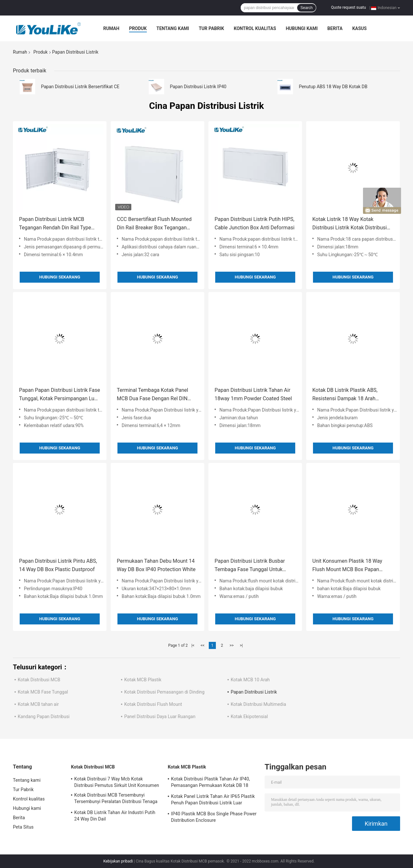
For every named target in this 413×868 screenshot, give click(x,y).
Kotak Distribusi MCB (39, 680)
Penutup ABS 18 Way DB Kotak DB (333, 87)
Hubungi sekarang (60, 277)
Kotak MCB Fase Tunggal (43, 692)
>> (232, 645)
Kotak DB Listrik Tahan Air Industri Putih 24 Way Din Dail (115, 816)
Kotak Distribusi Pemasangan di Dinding (164, 692)
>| (241, 645)
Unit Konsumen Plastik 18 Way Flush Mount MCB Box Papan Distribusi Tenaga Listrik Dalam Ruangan (348, 566)
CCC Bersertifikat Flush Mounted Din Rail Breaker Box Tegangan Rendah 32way (154, 224)
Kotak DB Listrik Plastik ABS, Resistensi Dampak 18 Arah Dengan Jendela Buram (345, 395)
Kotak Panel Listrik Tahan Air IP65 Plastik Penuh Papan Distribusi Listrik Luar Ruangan (213, 800)
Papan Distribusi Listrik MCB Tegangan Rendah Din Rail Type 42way (55, 224)
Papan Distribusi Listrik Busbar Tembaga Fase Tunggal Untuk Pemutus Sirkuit (250, 566)
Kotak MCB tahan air (38, 704)
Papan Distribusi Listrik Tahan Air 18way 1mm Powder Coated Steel (253, 394)
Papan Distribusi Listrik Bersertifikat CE (80, 87)
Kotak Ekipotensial (249, 716)
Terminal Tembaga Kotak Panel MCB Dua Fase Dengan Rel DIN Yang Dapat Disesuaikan (152, 395)
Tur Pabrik (212, 28)
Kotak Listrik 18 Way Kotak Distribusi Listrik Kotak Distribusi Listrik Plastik (350, 224)
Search (307, 8)
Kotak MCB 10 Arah (250, 680)
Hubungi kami (302, 28)
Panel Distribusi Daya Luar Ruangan (160, 716)
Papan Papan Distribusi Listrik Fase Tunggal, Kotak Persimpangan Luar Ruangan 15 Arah (60, 395)
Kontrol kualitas (255, 28)
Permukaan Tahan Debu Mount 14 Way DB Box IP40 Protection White (156, 565)
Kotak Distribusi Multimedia (258, 704)
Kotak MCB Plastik (143, 680)
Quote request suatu (348, 7)
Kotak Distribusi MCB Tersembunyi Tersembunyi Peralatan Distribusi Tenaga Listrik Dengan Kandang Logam (116, 799)
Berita (335, 28)
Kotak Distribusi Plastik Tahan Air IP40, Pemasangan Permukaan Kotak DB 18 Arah (211, 783)
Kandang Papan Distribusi (44, 716)
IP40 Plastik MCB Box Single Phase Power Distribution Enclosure (214, 817)
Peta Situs (23, 827)
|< (193, 645)
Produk (138, 28)
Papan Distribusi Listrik (254, 692)
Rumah (111, 28)
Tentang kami (173, 28)
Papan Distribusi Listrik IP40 (198, 87)
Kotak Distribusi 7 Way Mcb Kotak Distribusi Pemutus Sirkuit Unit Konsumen (117, 782)
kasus (360, 28)
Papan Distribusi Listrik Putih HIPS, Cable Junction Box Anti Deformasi (255, 223)
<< (203, 645)
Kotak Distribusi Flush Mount (153, 704)
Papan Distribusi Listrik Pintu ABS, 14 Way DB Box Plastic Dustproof (58, 565)
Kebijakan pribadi (118, 861)
